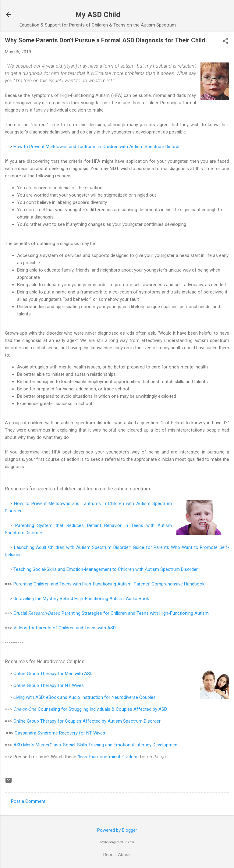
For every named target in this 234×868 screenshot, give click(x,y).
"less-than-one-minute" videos (108, 757)
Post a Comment (28, 801)
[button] (225, 41)
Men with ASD (79, 674)
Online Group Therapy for (39, 674)
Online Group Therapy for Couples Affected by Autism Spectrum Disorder (87, 721)
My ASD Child (98, 15)
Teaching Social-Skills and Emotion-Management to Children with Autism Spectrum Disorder (106, 569)
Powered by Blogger (117, 830)
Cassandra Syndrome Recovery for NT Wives (60, 733)
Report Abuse (117, 855)
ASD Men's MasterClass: (38, 745)
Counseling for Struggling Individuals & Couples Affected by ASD (90, 709)
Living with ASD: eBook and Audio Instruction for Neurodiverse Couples (85, 697)
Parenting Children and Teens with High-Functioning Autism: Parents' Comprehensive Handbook (109, 584)
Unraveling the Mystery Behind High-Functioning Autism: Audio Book (81, 599)
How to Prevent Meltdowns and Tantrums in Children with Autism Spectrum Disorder (98, 147)
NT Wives (74, 685)
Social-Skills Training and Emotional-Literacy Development (121, 745)
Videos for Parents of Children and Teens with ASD (65, 628)
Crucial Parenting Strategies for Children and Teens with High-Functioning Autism (111, 613)
